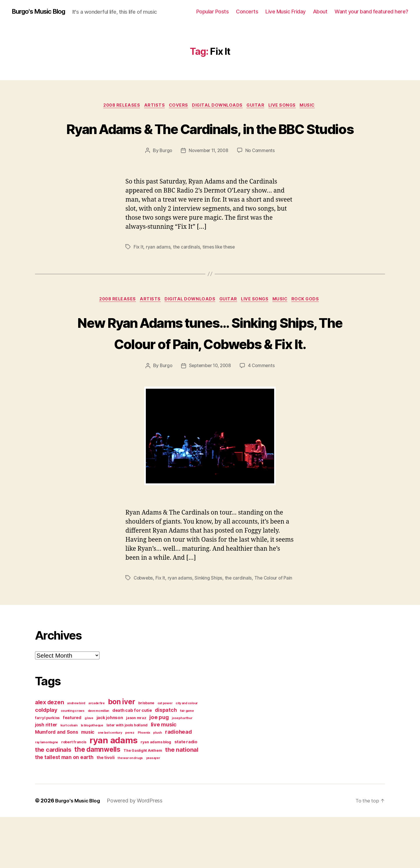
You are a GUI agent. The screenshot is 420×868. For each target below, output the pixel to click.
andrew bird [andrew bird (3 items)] (76, 754)
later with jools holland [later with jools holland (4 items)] (127, 776)
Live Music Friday (286, 12)
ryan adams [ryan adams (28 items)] (113, 791)
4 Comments (263, 410)
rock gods (314, 322)
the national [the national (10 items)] (182, 801)
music (316, 106)
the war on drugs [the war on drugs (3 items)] (130, 809)
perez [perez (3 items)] (130, 784)
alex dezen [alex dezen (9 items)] (49, 753)
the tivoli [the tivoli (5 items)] (105, 809)
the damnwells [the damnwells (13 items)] (97, 800)
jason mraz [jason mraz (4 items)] (136, 769)
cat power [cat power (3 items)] (165, 754)
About (320, 12)
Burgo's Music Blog (42, 12)
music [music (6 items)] (88, 783)
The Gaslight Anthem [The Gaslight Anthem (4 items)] (143, 801)
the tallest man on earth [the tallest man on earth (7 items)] (64, 808)
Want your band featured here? (371, 12)
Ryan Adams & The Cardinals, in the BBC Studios (210, 139)
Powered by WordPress (138, 852)
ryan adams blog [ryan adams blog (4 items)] (156, 793)
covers (177, 106)
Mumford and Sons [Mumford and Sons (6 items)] (57, 783)
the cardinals (187, 269)
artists (151, 106)
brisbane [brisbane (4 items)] (146, 754)
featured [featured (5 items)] (72, 769)
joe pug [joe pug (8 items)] (159, 768)
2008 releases (115, 106)
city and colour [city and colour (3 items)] (187, 754)
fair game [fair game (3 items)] (187, 762)
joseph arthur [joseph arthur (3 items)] (182, 769)
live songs (288, 106)
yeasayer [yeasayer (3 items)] (153, 809)
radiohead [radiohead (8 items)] (178, 783)
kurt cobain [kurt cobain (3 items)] (69, 776)
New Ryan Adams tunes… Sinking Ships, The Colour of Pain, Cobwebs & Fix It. (210, 366)
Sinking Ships (210, 622)
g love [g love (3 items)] (89, 769)
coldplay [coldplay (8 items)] (46, 761)
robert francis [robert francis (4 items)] (74, 793)
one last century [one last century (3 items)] (110, 784)
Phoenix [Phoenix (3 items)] (144, 784)
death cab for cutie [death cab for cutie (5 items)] (132, 761)
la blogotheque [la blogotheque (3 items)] (92, 776)
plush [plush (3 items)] (157, 784)
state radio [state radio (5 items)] (186, 793)
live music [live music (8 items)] (164, 775)
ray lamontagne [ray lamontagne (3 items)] (47, 793)
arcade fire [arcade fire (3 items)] (97, 754)
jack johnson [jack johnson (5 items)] (110, 769)
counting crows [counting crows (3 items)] (73, 762)
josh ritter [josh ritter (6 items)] (46, 776)
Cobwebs (144, 622)
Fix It (139, 269)
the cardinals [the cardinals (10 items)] (53, 801)
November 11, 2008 (208, 173)
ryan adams (158, 269)
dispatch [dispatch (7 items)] (166, 761)
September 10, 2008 (210, 410)
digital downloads (218, 106)
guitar (259, 106)
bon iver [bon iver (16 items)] (122, 753)
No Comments (262, 173)
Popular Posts (213, 12)
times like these (220, 269)
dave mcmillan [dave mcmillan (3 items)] (99, 762)
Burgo (164, 173)
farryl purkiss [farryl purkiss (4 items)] (47, 769)
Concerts (247, 12)
